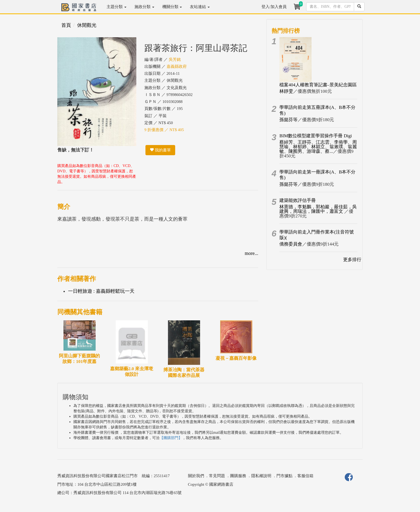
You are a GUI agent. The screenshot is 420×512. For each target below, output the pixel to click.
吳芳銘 (175, 60)
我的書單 (160, 150)
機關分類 (172, 7)
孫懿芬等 (288, 120)
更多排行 (352, 260)
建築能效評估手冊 (298, 200)
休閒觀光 (87, 25)
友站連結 (200, 7)
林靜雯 (286, 91)
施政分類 (144, 7)
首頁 (66, 25)
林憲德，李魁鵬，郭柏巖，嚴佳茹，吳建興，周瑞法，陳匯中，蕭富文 (318, 209)
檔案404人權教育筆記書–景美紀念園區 (318, 85)
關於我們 (196, 476)
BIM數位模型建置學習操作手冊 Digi (316, 136)
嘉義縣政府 (177, 66)
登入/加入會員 (274, 7)
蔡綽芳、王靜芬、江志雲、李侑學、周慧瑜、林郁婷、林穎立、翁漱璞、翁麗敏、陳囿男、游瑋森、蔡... (318, 147)
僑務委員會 (291, 244)
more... (252, 253)
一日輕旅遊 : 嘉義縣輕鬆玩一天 (101, 291)
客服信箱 (305, 476)
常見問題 (217, 476)
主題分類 (117, 7)
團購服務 (238, 476)
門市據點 (284, 476)
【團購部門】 (171, 438)
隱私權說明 (261, 476)
